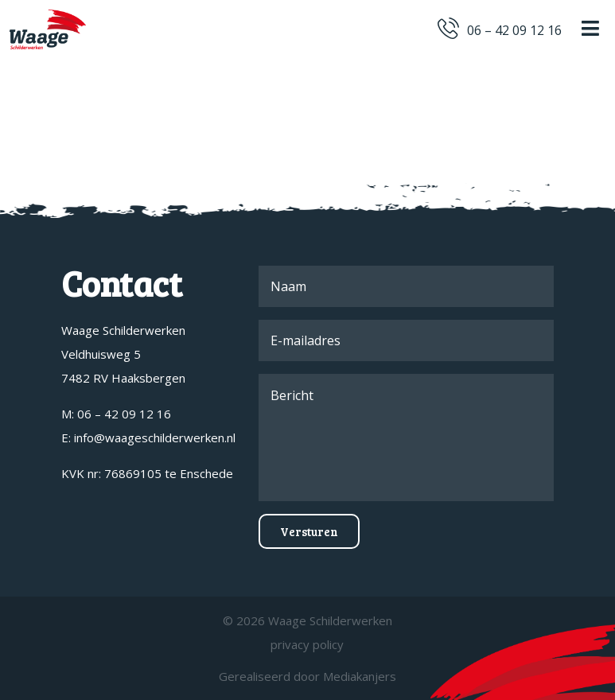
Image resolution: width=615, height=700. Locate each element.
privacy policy (307, 644)
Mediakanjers (360, 676)
